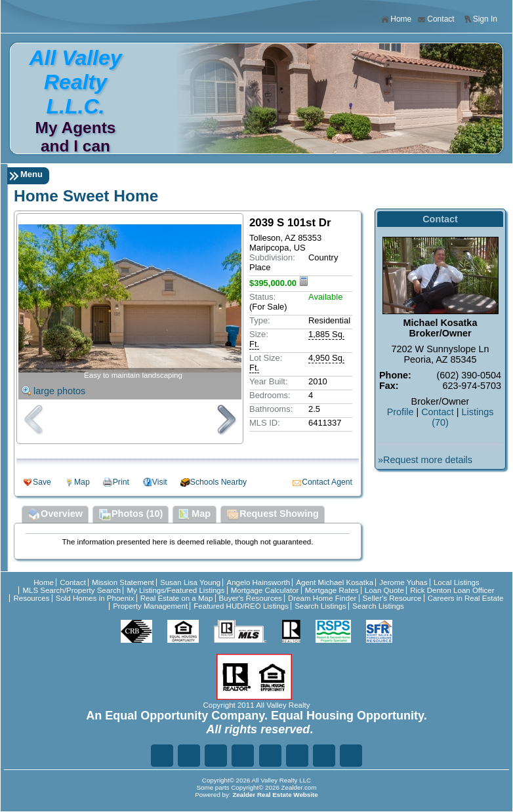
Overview (55, 515)
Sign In (480, 19)
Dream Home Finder (322, 598)
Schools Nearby (218, 482)
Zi (270, 756)
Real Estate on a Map (177, 598)
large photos (59, 391)
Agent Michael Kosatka (335, 582)
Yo (351, 756)
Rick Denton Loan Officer (452, 590)
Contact (436, 19)
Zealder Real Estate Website (275, 795)
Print (121, 482)
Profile (400, 412)
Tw (189, 756)
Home (396, 19)
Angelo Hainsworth (258, 582)
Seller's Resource (392, 598)
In (297, 756)
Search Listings (320, 606)
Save (42, 482)
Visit (160, 482)
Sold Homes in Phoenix (95, 598)
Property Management (150, 606)
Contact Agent (327, 482)
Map (82, 482)
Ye (324, 756)
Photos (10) (131, 515)
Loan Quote (384, 590)
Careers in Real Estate (466, 598)
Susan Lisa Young (190, 582)
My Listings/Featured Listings (175, 590)
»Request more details (425, 460)
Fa (162, 756)
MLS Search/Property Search (72, 590)
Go (243, 756)
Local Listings (457, 582)
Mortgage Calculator (265, 590)
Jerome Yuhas (403, 582)
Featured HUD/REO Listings (241, 606)
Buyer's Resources (251, 598)
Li (216, 756)
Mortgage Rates (332, 590)
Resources (31, 598)
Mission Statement (123, 582)
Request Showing (273, 515)
